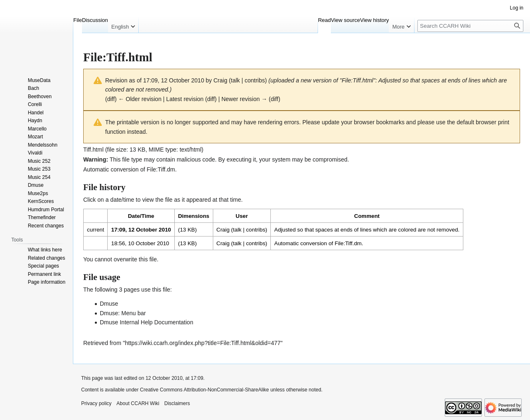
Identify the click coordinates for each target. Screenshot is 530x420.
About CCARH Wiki (138, 403)
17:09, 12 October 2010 (141, 230)
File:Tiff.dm (161, 169)
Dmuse (109, 304)
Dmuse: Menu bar (123, 313)
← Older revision (140, 99)
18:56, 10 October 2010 (140, 243)
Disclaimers (177, 403)
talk (236, 80)
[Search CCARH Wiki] (470, 26)
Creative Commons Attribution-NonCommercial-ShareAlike (204, 390)
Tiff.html (93, 150)
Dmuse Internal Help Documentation (147, 322)
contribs (255, 80)
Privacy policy (96, 403)
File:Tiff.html (357, 80)
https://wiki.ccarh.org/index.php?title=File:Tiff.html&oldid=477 (203, 343)
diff (111, 99)
